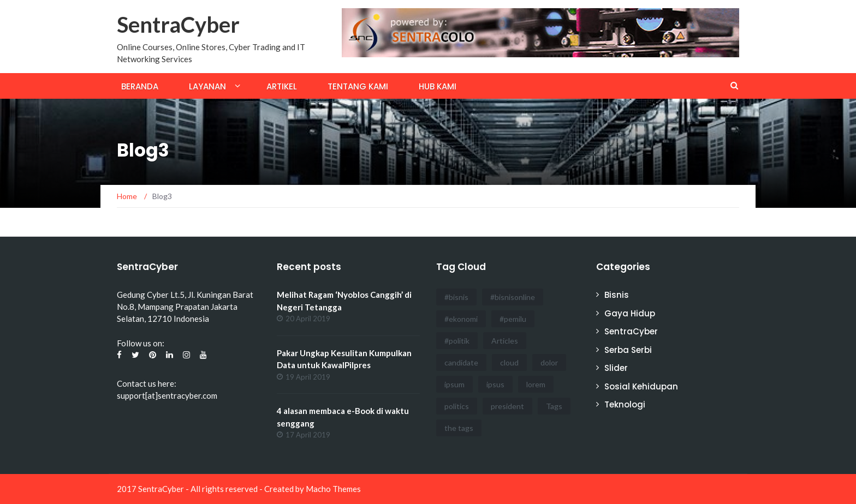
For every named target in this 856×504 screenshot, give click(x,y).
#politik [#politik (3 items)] (457, 341)
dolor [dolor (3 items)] (549, 362)
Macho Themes (333, 489)
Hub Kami (438, 86)
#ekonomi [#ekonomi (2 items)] (461, 319)
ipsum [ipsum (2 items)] (454, 384)
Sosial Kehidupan (641, 386)
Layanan (207, 86)
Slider (616, 368)
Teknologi (625, 404)
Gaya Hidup (630, 313)
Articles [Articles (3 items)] (505, 341)
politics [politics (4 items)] (457, 406)
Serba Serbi (628, 350)
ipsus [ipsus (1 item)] (495, 384)
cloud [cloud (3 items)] (509, 362)
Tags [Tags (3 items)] (554, 406)
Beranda (140, 86)
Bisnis (617, 295)
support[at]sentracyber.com (167, 395)
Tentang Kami (358, 86)
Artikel (282, 86)
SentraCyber (178, 25)
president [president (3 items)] (507, 406)
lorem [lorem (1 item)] (536, 384)
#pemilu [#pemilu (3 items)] (513, 319)
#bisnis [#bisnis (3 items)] (456, 297)
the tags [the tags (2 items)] (459, 428)
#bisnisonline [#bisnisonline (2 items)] (513, 297)
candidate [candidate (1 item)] (461, 362)
